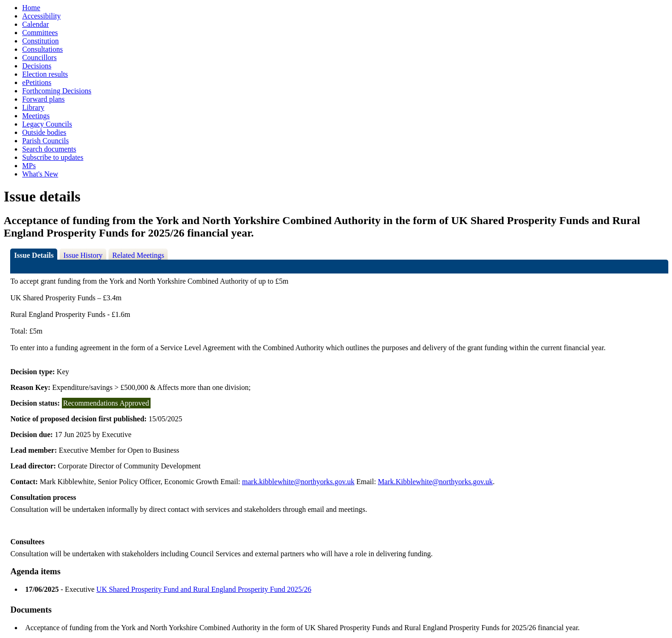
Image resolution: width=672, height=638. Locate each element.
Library (33, 107)
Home (31, 8)
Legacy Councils (47, 124)
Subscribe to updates (53, 157)
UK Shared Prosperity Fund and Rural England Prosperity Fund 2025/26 (204, 589)
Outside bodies (44, 132)
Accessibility (42, 16)
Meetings (36, 116)
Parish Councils (45, 141)
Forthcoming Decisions (57, 91)
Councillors (39, 58)
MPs (29, 166)
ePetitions (37, 82)
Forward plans (43, 99)
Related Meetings (138, 255)
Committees (40, 33)
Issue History (83, 255)
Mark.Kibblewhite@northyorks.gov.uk (435, 482)
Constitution (40, 41)
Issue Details (34, 255)
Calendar (36, 24)
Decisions (37, 66)
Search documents (49, 149)
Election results (45, 74)
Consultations (42, 49)
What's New (40, 174)
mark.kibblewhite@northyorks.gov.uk (298, 482)
